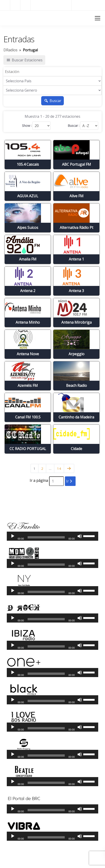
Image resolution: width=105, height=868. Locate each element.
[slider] (46, 537)
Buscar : (74, 126)
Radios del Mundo (88, 5)
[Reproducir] (13, 536)
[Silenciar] (80, 536)
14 (59, 468)
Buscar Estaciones (24, 60)
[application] (52, 536)
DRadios (11, 18)
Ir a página (39, 480)
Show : (27, 126)
